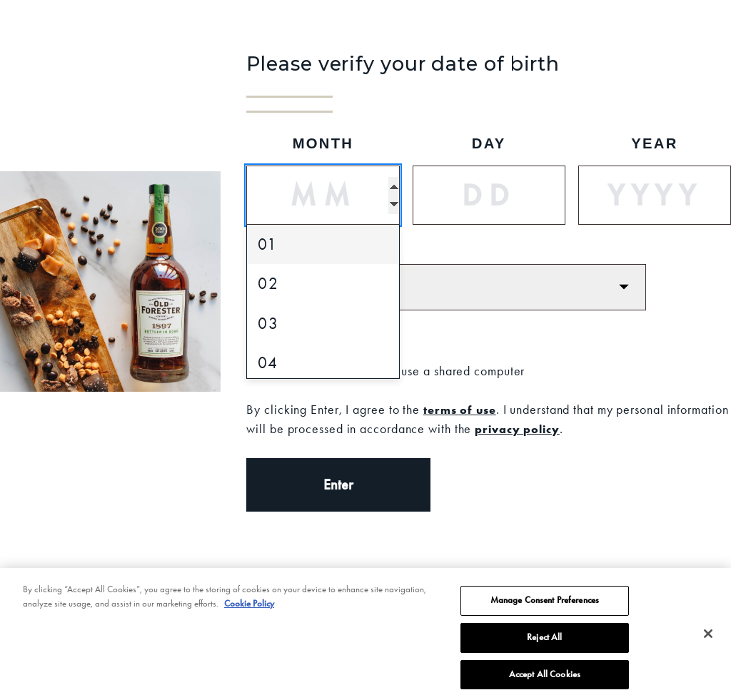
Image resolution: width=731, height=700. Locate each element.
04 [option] (268, 363)
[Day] (489, 195)
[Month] (323, 195)
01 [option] (268, 244)
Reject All (544, 649)
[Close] (708, 646)
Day (489, 143)
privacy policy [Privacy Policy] (517, 429)
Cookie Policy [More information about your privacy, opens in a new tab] (249, 615)
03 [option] (268, 324)
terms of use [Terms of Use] (460, 410)
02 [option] (268, 284)
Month (323, 143)
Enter (338, 485)
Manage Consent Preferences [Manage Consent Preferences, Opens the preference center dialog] (545, 612)
